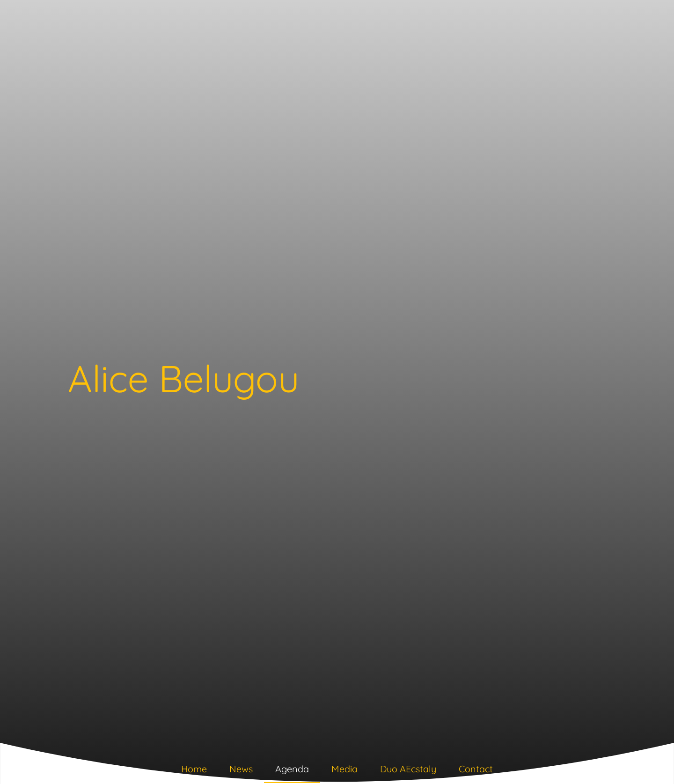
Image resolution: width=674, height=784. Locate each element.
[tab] (194, 771)
